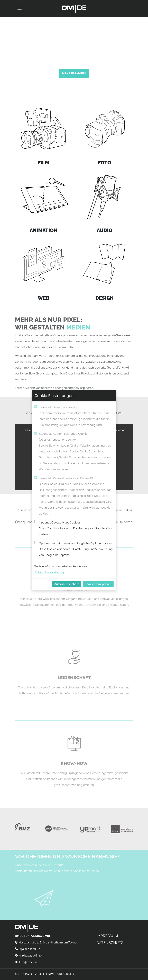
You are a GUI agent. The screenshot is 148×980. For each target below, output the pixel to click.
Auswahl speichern (67, 584)
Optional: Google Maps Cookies (76, 529)
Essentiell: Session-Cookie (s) (76, 417)
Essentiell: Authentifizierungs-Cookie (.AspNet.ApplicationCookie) (76, 452)
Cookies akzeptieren (98, 584)
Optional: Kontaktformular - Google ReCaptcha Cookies (76, 550)
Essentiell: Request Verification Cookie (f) (76, 497)
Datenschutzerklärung (49, 572)
